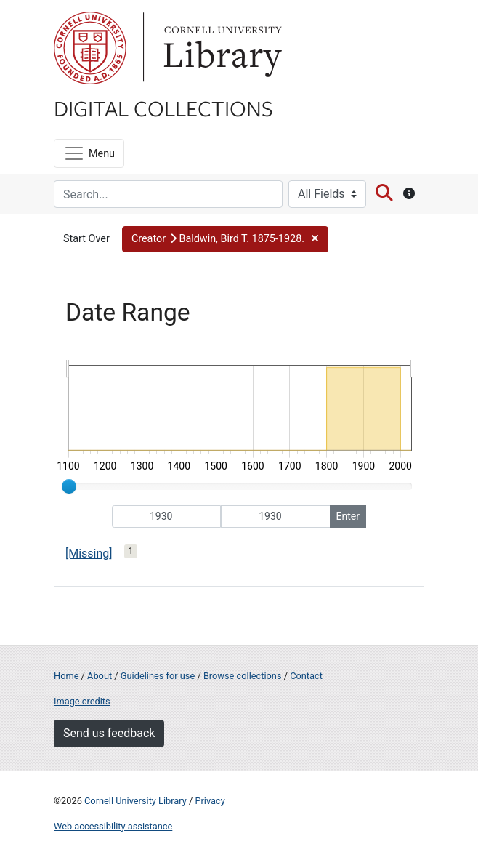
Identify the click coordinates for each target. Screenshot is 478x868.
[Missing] (89, 554)
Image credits (82, 701)
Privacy (210, 801)
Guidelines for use (158, 676)
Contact (306, 676)
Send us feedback (109, 733)
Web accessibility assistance (113, 826)
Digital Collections (163, 108)
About (100, 676)
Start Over (86, 239)
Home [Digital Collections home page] (66, 676)
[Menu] (89, 153)
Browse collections (243, 676)
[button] (225, 239)
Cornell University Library (135, 801)
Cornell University (90, 48)
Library (221, 48)
